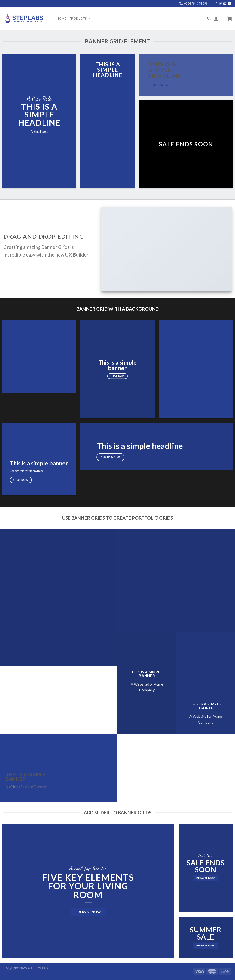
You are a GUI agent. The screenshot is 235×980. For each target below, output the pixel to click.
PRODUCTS (80, 19)
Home (61, 19)
